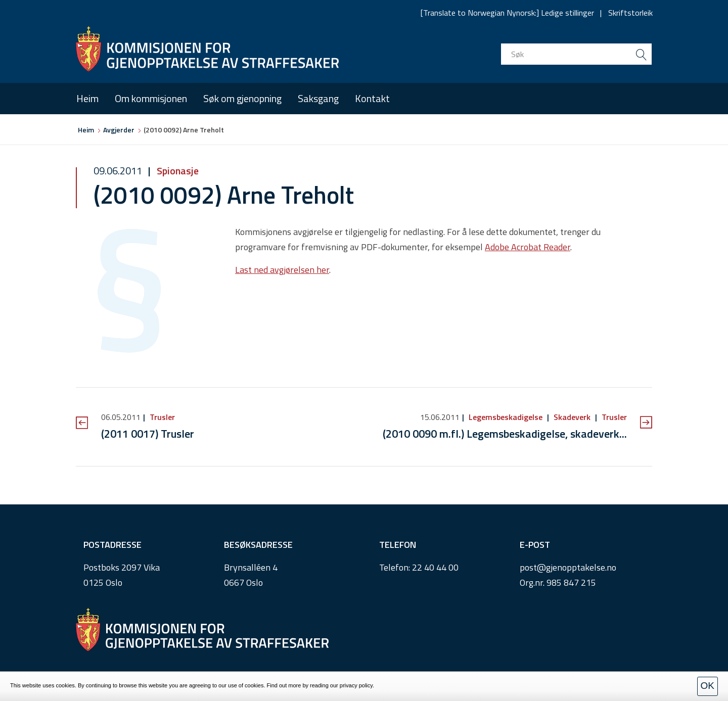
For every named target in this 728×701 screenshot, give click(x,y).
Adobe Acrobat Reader (528, 247)
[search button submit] (641, 54)
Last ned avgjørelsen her (282, 270)
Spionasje (177, 171)
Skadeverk (572, 417)
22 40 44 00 (435, 567)
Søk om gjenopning (242, 98)
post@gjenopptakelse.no (568, 567)
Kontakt (372, 98)
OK (708, 686)
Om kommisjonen (151, 98)
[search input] (576, 54)
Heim (87, 98)
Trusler (161, 417)
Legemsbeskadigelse (506, 417)
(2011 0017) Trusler (148, 434)
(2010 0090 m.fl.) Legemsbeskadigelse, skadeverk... (505, 434)
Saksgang (318, 98)
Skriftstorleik (630, 13)
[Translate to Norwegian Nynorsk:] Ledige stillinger (507, 13)
